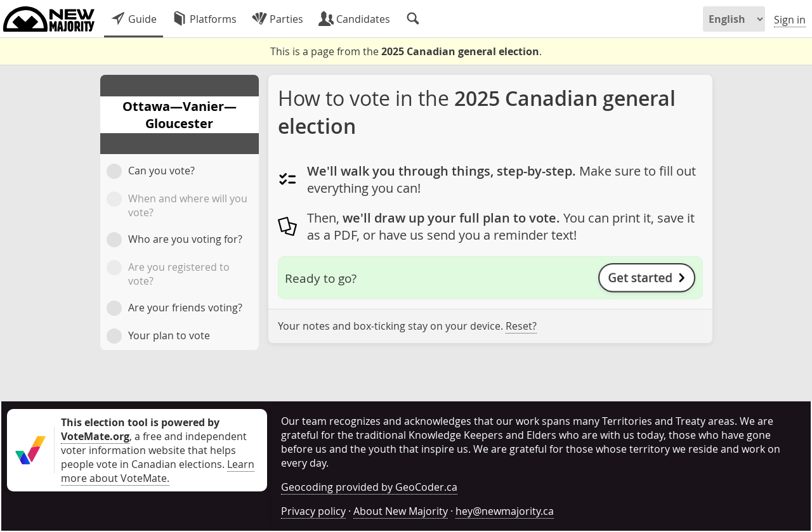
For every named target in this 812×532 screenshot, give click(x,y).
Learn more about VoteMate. (158, 471)
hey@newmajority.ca (505, 511)
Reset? (521, 326)
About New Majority (401, 511)
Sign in (790, 20)
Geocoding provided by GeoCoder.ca (369, 487)
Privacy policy (313, 511)
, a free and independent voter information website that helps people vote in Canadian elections (154, 443)
